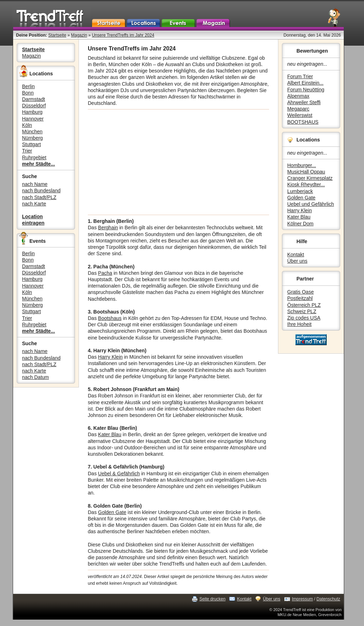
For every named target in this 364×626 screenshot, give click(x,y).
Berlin (28, 86)
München (32, 132)
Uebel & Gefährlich (119, 473)
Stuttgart (31, 144)
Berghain (108, 228)
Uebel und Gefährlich (311, 204)
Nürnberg (32, 138)
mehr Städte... (39, 164)
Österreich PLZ (304, 305)
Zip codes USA (304, 318)
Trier (27, 151)
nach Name (35, 184)
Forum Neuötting (306, 90)
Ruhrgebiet (34, 157)
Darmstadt (34, 99)
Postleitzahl (300, 298)
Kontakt (296, 255)
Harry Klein (299, 210)
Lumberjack (300, 191)
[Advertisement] (178, 162)
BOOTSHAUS (303, 122)
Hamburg (32, 112)
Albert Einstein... (305, 83)
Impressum (302, 599)
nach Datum (35, 377)
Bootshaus (110, 318)
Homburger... (302, 165)
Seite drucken (212, 599)
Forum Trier (300, 76)
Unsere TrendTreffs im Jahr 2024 (123, 35)
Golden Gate (301, 198)
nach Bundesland (41, 191)
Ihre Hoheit (299, 324)
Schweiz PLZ (302, 311)
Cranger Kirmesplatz (310, 178)
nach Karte (34, 204)
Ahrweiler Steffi (304, 102)
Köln (27, 125)
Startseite (57, 35)
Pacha (105, 273)
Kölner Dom (300, 224)
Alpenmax (298, 96)
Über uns (297, 261)
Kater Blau (299, 217)
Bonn (28, 93)
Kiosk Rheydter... (306, 184)
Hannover (33, 119)
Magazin (79, 35)
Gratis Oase (301, 292)
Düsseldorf (34, 106)
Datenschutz (328, 599)
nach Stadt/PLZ (39, 197)
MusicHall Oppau (306, 172)
